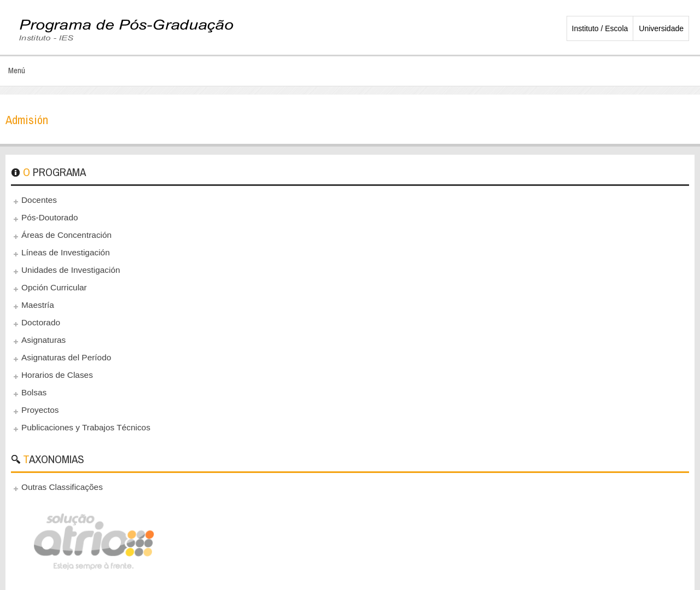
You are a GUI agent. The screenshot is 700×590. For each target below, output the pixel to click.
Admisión (27, 120)
